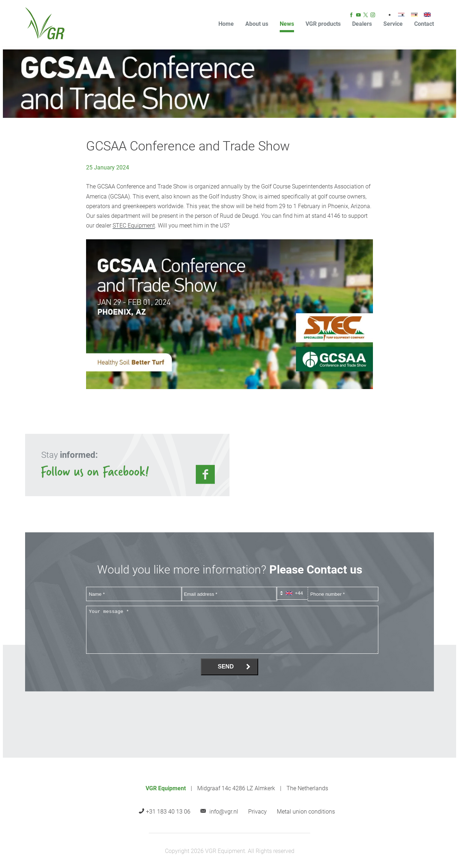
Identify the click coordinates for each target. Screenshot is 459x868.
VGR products (323, 24)
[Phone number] (343, 594)
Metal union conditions (306, 812)
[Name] (134, 594)
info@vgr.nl (224, 812)
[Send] (229, 667)
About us (257, 24)
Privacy (257, 812)
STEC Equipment (134, 226)
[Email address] (229, 594)
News (287, 24)
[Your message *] (232, 630)
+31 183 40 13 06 (168, 812)
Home (226, 24)
